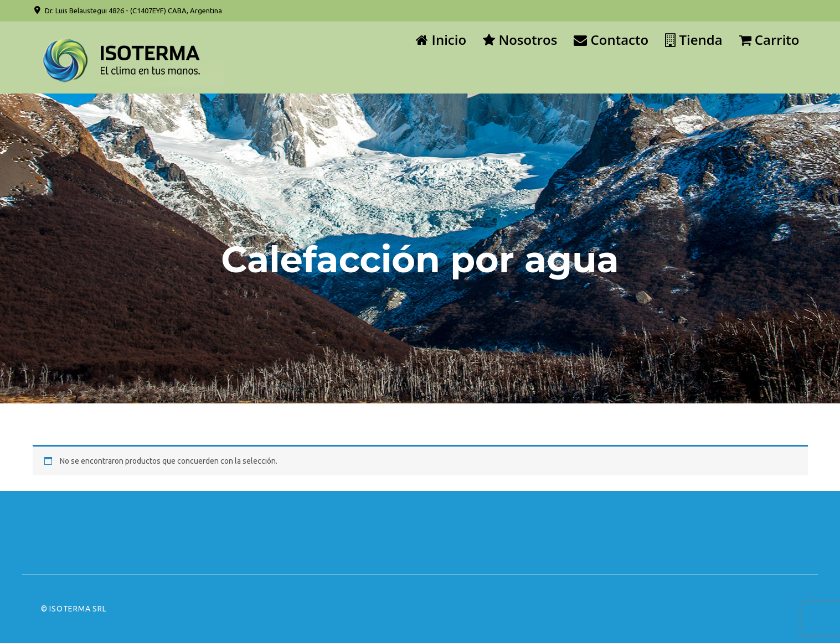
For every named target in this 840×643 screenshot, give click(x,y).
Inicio (441, 40)
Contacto (611, 40)
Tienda (694, 40)
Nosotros (520, 40)
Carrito (769, 40)
